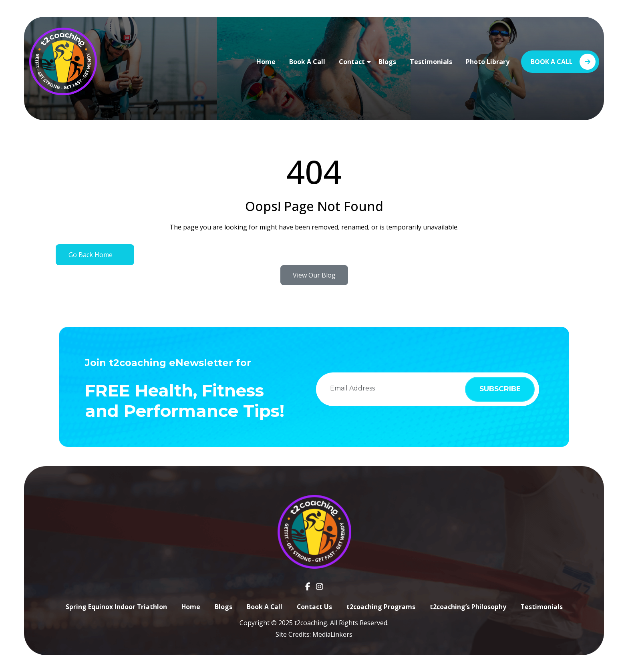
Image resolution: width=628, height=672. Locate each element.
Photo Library (488, 62)
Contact (352, 62)
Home (266, 62)
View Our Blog (314, 275)
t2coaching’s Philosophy (468, 607)
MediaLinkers (332, 634)
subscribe (498, 389)
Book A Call (307, 62)
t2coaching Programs (381, 607)
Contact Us (315, 607)
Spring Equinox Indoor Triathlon (115, 607)
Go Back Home (91, 255)
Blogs (387, 62)
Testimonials (431, 62)
